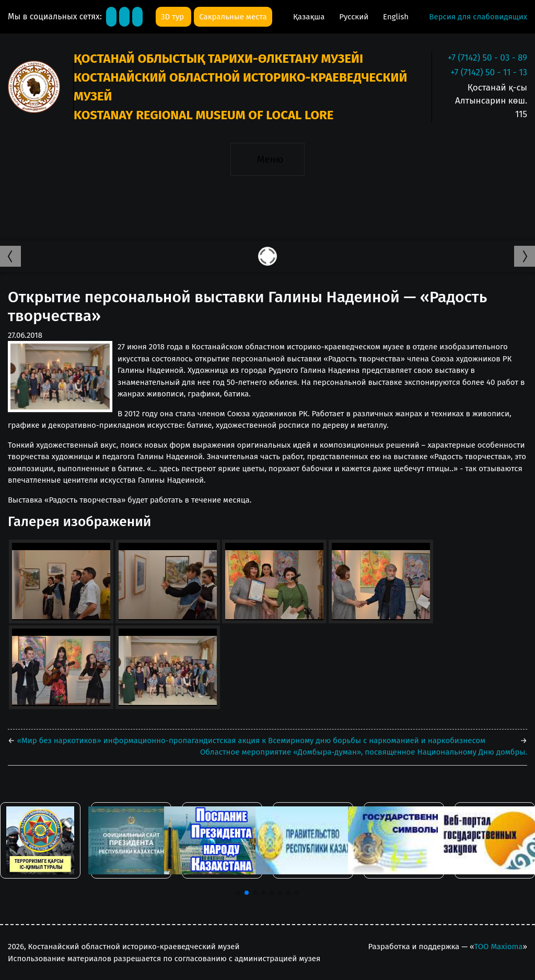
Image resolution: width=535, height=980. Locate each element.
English (396, 17)
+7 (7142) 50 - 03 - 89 (487, 58)
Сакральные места (233, 17)
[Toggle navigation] (267, 159)
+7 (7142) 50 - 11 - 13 (489, 72)
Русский (355, 17)
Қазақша (310, 17)
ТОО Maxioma (498, 947)
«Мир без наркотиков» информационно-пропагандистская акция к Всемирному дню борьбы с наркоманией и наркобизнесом (251, 740)
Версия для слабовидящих (478, 17)
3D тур (173, 17)
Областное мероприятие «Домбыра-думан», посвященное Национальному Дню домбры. (364, 752)
